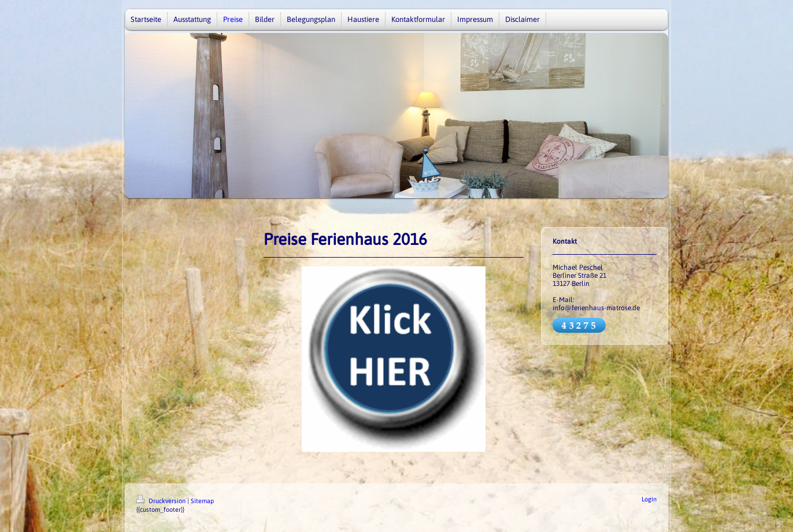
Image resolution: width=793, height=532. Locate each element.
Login (649, 499)
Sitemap (202, 501)
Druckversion (162, 501)
